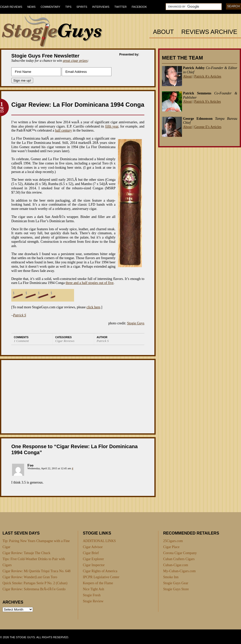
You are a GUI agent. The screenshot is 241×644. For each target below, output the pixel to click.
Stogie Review (93, 601)
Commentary (50, 7)
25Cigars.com (173, 541)
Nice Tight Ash (94, 589)
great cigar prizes (75, 61)
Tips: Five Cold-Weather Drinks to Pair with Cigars (34, 562)
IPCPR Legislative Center (101, 577)
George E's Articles (208, 127)
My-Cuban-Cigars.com (179, 571)
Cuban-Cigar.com (176, 565)
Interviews (101, 7)
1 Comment (21, 341)
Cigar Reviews (11, 7)
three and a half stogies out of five (89, 283)
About (164, 32)
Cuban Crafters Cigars (179, 559)
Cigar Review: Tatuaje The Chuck (26, 553)
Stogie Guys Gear (176, 583)
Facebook (139, 7)
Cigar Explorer (93, 559)
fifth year (112, 126)
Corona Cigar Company (180, 553)
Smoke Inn (171, 577)
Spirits (82, 7)
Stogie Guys (136, 323)
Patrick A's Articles (208, 76)
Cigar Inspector (94, 565)
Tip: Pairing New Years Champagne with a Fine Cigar (36, 544)
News (32, 7)
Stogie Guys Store (176, 589)
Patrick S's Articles (208, 102)
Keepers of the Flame (98, 583)
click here (94, 307)
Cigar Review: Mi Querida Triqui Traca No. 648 (37, 571)
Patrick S (20, 315)
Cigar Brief (91, 553)
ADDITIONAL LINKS (99, 541)
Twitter (121, 7)
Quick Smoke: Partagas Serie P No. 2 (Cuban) (35, 583)
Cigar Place (171, 547)
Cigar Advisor (93, 547)
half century (63, 130)
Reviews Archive (209, 32)
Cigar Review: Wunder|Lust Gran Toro (30, 577)
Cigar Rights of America (100, 571)
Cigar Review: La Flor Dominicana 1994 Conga (78, 105)
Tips (68, 7)
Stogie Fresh (92, 595)
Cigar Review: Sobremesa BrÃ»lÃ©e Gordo (34, 589)
